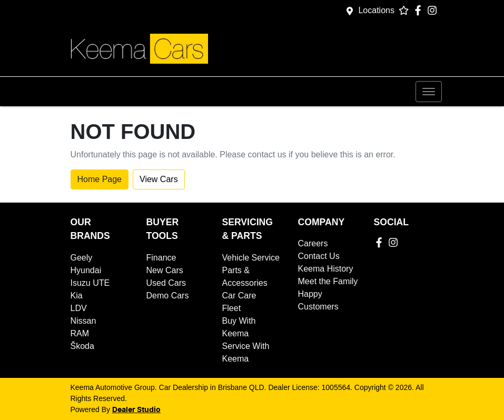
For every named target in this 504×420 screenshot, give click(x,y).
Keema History (326, 269)
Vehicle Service (251, 258)
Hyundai (86, 270)
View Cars (159, 179)
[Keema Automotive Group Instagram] (434, 10)
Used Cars (166, 283)
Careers (313, 243)
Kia (77, 296)
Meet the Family (328, 281)
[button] (429, 92)
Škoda (82, 346)
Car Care (239, 296)
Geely (82, 258)
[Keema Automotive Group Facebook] (420, 10)
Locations (376, 10)
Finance (161, 258)
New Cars (165, 270)
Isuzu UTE (90, 283)
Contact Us (319, 256)
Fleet (232, 308)
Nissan (83, 321)
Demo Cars (168, 296)
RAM (80, 333)
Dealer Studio (136, 410)
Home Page (100, 179)
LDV (79, 308)
